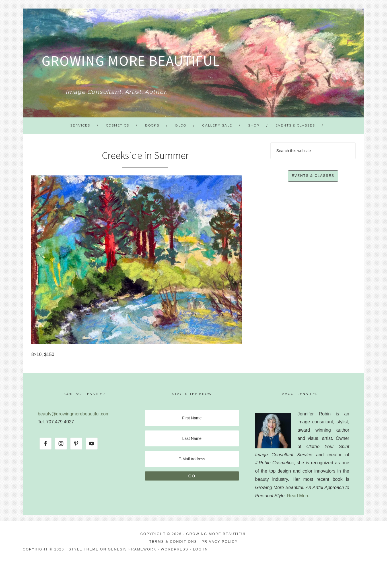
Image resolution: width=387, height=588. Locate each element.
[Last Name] (192, 438)
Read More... (300, 496)
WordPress (175, 549)
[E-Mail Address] (192, 459)
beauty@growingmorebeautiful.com (74, 414)
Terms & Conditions (173, 542)
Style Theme (84, 549)
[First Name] (192, 418)
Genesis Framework (132, 549)
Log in (200, 549)
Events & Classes (313, 176)
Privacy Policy (220, 542)
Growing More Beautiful (131, 61)
